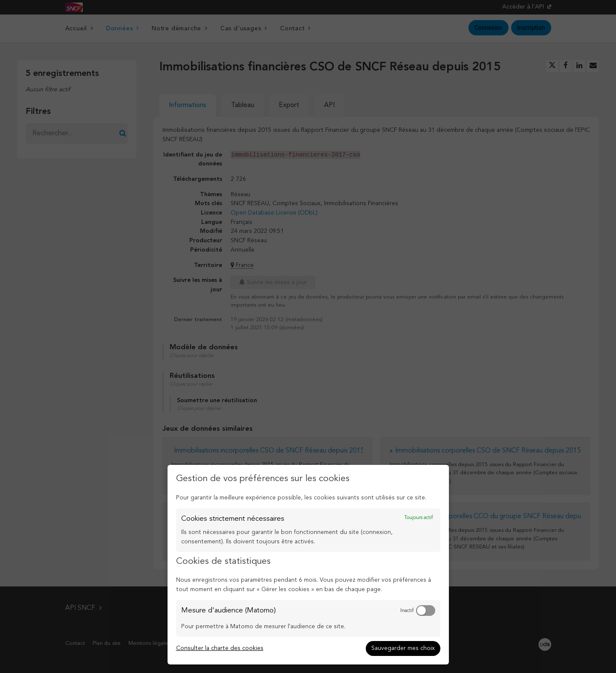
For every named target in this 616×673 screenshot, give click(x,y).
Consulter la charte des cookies (220, 648)
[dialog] (308, 565)
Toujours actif (418, 518)
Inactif (407, 611)
